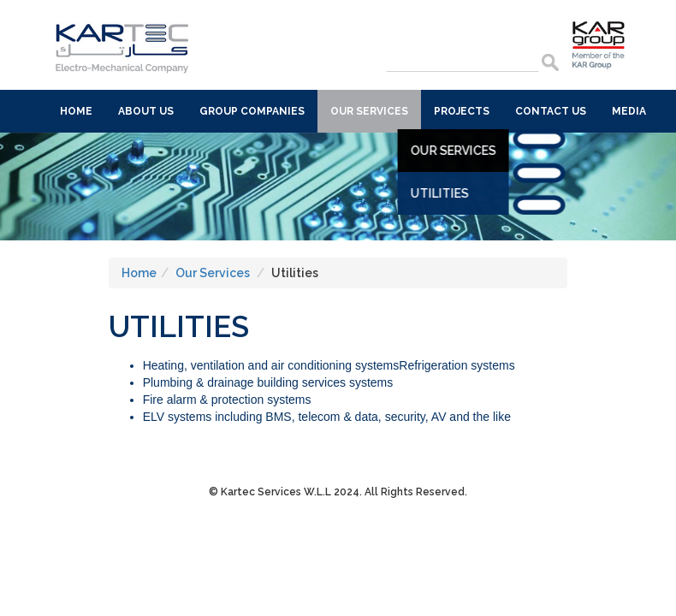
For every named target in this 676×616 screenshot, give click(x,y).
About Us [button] (146, 111)
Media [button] (629, 111)
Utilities (412, 193)
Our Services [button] (369, 111)
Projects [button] (462, 111)
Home (76, 111)
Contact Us (551, 111)
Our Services (426, 151)
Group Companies (252, 111)
